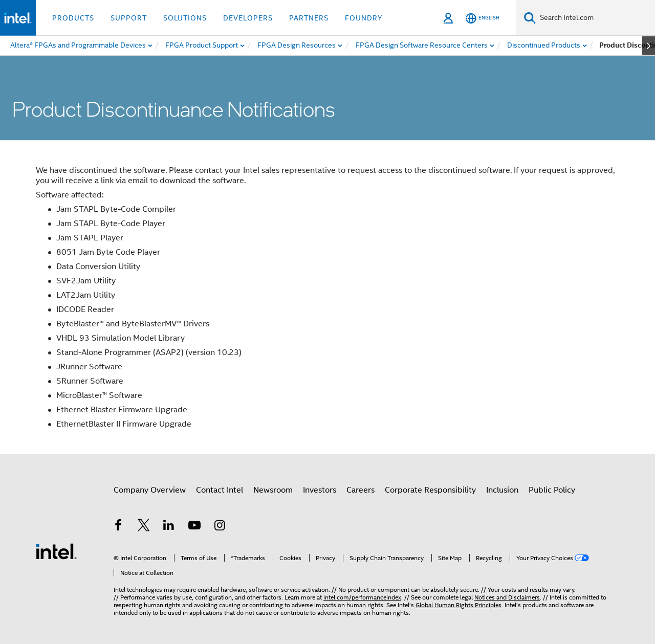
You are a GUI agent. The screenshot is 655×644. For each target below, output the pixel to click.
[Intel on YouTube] (194, 527)
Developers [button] (248, 18)
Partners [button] (309, 18)
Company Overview (150, 490)
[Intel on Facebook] (118, 527)
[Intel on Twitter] (144, 527)
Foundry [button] (364, 18)
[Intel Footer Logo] (56, 551)
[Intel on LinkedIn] (169, 527)
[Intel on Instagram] (220, 527)
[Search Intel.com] (595, 18)
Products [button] (73, 18)
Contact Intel (220, 490)
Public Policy (552, 490)
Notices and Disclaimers (507, 597)
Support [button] (129, 18)
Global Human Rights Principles (458, 605)
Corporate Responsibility (430, 490)
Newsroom (273, 490)
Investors (320, 490)
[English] (483, 18)
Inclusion (502, 490)
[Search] (530, 18)
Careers (361, 490)
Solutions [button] (185, 18)
